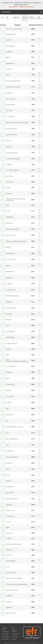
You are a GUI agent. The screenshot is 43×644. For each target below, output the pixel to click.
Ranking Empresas (25, 18)
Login (14, 639)
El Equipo (6, 639)
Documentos (39, 18)
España (6, 12)
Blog (13, 628)
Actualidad (6, 637)
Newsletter (15, 634)
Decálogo (6, 632)
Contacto (15, 637)
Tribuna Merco (14, 631)
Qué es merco (5, 628)
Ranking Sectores (31, 18)
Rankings (5, 634)
